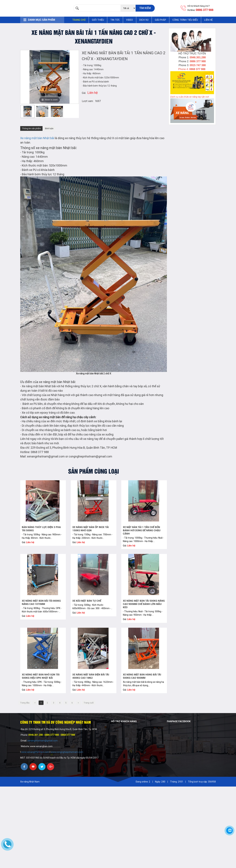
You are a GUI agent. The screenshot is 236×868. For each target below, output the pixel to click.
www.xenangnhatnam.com (35, 752)
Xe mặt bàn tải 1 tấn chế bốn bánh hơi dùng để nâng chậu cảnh (142, 530)
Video (129, 20)
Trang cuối (89, 703)
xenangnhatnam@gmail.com (43, 741)
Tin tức (115, 20)
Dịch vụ (144, 20)
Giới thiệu (98, 20)
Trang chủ (79, 20)
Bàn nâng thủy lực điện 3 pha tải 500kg (41, 529)
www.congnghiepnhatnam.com (67, 752)
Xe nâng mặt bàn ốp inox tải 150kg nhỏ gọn (91, 529)
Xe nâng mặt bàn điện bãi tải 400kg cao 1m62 (91, 676)
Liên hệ (208, 20)
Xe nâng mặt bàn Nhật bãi (37, 138)
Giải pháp (160, 20)
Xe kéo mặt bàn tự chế (87, 601)
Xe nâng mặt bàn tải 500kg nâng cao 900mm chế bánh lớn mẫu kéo (144, 604)
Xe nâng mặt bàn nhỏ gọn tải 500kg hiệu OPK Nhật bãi (41, 676)
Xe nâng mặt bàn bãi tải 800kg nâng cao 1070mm (41, 602)
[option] (28, 111)
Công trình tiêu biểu (185, 20)
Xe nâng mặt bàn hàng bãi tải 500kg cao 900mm (142, 676)
